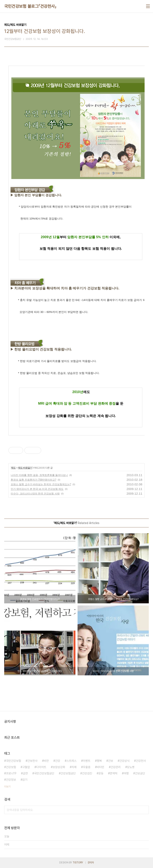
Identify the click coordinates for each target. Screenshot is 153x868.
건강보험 (11, 767)
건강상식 (124, 761)
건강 (58, 761)
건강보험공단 (68, 773)
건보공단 (140, 773)
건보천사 (32, 761)
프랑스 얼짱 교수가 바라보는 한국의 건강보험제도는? (41, 484)
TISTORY (78, 863)
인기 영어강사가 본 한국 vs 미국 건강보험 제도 (37, 489)
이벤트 (87, 761)
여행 (126, 773)
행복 (99, 761)
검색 (145, 810)
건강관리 (116, 767)
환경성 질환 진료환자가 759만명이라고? (34, 480)
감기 (25, 780)
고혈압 (26, 767)
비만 (46, 761)
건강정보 (11, 780)
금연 (25, 773)
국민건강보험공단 (44, 773)
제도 (13, 468)
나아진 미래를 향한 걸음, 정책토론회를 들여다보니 (39, 475)
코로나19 (11, 773)
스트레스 (71, 761)
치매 (74, 767)
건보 (111, 761)
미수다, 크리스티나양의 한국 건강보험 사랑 (35, 494)
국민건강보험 (13, 761)
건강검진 (87, 773)
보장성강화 (59, 767)
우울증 (87, 767)
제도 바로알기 (25, 468)
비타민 (100, 767)
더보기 (7, 787)
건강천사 (141, 761)
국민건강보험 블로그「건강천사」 (30, 6)
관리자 (91, 863)
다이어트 (41, 767)
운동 (101, 773)
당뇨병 (131, 767)
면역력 (113, 773)
